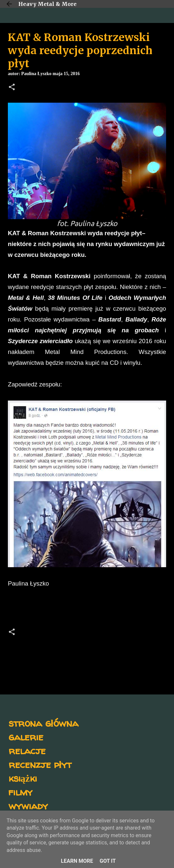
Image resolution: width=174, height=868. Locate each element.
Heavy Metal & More (48, 4)
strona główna (43, 723)
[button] (12, 88)
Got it (108, 861)
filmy (20, 792)
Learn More (77, 861)
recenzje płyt (40, 764)
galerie (26, 737)
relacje (27, 750)
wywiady (28, 806)
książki (23, 778)
